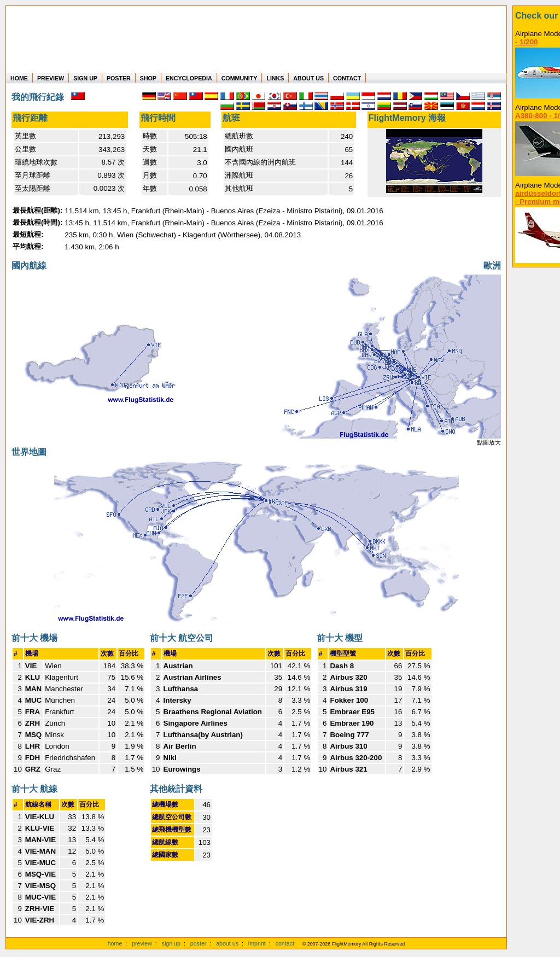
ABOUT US (308, 78)
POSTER (119, 78)
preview (142, 943)
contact (285, 943)
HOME (19, 78)
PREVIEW (51, 78)
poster (199, 943)
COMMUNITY (240, 78)
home (115, 943)
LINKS (275, 78)
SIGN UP (85, 78)
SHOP (148, 78)
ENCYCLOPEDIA (189, 78)
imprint (257, 943)
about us (227, 943)
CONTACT (347, 78)
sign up (171, 943)
